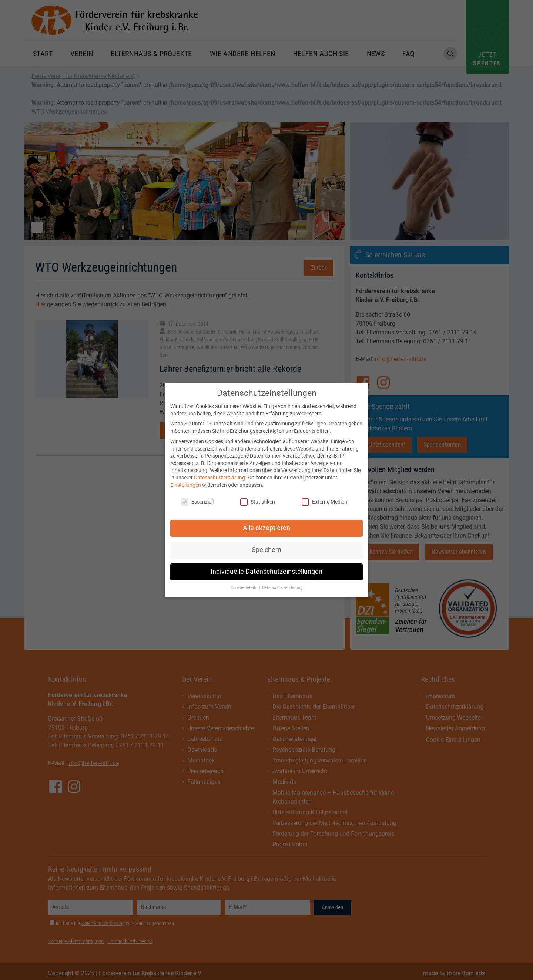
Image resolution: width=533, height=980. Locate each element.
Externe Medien (324, 498)
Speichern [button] (266, 546)
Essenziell (197, 498)
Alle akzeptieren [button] (266, 524)
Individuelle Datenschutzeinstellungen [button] (266, 568)
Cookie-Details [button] (244, 583)
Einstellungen (186, 481)
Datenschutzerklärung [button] (282, 583)
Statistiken (258, 498)
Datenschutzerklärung (219, 473)
